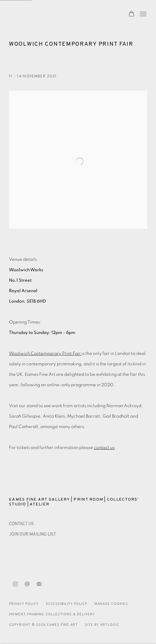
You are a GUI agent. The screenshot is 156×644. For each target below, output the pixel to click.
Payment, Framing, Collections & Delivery (52, 614)
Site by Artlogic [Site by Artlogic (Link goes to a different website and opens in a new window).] (102, 625)
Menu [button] (143, 14)
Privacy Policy (24, 604)
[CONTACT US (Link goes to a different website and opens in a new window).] (21, 524)
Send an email (27, 584)
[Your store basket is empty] (131, 14)
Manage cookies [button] (111, 604)
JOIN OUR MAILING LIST (33, 535)
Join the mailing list (39, 584)
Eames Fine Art (51, 14)
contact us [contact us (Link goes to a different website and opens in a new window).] (104, 448)
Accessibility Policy (66, 604)
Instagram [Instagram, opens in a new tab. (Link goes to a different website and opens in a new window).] (15, 584)
